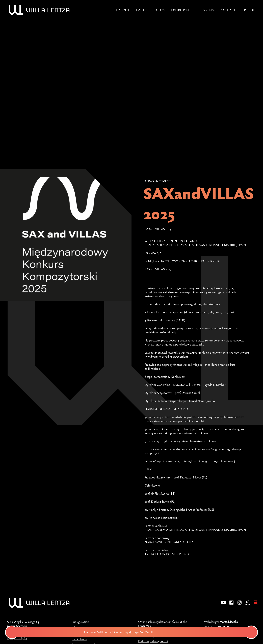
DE (253, 10)
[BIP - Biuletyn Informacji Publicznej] (256, 605)
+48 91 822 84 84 (17, 638)
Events (142, 10)
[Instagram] (240, 605)
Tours (159, 10)
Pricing (208, 10)
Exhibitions (181, 10)
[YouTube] (223, 605)
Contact (228, 10)
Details (152, 632)
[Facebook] (231, 605)
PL (246, 10)
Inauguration (81, 622)
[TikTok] (248, 605)
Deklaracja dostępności (153, 641)
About (124, 10)
